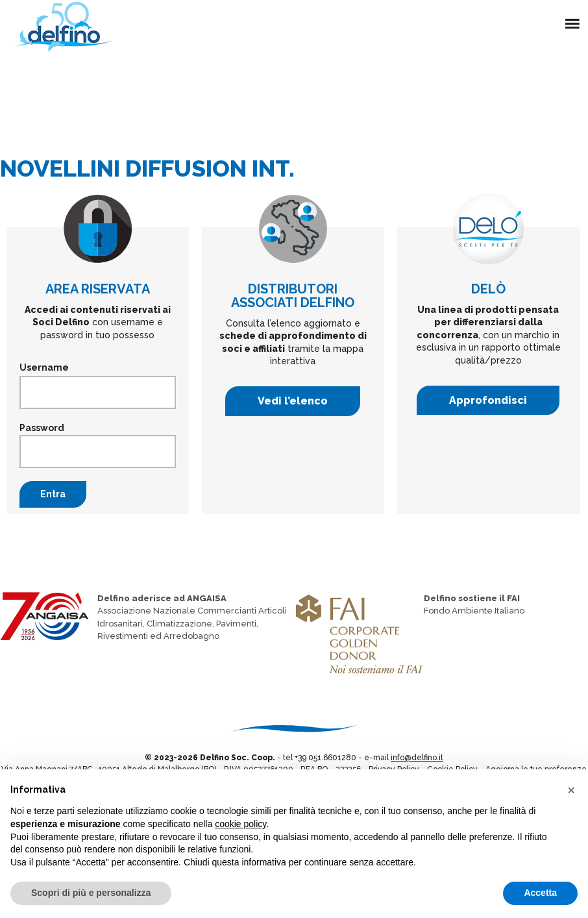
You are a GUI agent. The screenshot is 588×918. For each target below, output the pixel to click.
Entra (53, 494)
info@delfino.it (417, 758)
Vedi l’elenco (293, 401)
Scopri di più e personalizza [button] (91, 893)
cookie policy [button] (240, 824)
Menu (575, 16)
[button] (571, 790)
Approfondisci (488, 400)
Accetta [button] (540, 893)
